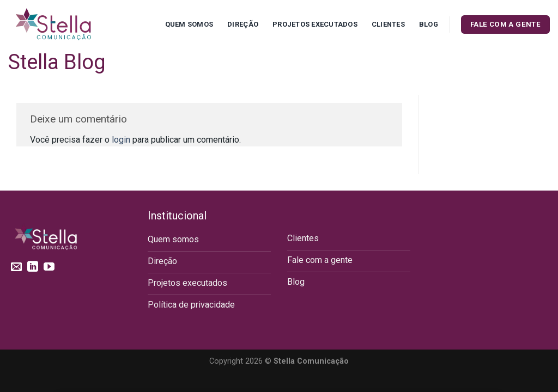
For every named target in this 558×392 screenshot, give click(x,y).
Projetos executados (315, 24)
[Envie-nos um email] (16, 267)
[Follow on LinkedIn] (33, 267)
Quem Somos (189, 24)
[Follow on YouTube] (49, 267)
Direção (243, 24)
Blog (429, 24)
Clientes (388, 24)
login (121, 140)
